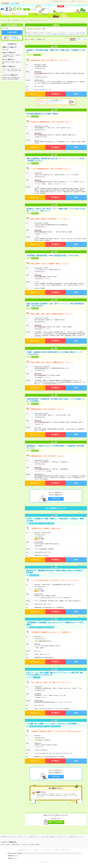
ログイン (67, 6)
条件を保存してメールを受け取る (15, 38)
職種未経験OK (61, 34)
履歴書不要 (16, 79)
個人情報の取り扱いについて (24, 850)
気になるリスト (9, 14)
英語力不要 (4, 79)
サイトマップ (85, 6)
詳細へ (76, 94)
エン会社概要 (56, 850)
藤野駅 (18, 62)
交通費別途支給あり (16, 78)
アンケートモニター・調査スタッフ (10, 69)
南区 (7, 50)
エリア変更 (33, 9)
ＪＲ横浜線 (17, 55)
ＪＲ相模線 (11, 57)
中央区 (3, 50)
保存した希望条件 (23, 14)
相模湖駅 (13, 62)
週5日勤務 (10, 79)
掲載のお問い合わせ (66, 850)
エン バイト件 (15, 3)
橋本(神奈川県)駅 (6, 62)
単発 (50, 34)
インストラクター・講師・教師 (75, 33)
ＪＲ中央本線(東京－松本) (8, 55)
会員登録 (61, 6)
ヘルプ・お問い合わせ (76, 6)
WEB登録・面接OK (6, 78)
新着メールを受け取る (56, 822)
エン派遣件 (5, 3)
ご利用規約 (35, 850)
